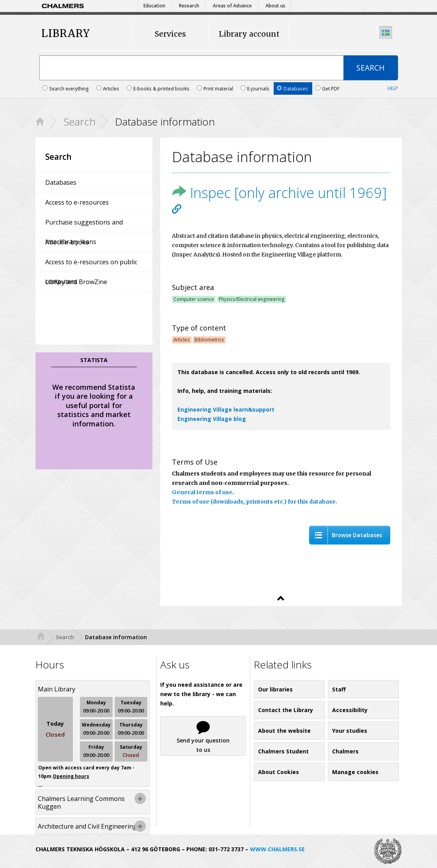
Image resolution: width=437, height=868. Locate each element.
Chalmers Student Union (283, 754)
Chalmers (345, 751)
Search (80, 122)
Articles (108, 88)
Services (170, 34)
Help (393, 88)
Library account (249, 34)
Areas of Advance (232, 6)
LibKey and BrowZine (76, 282)
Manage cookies (355, 772)
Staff (339, 689)
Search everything (66, 88)
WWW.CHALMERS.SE (277, 849)
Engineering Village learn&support (226, 409)
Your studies (350, 731)
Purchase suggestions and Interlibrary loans (84, 225)
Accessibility (350, 710)
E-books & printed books (159, 88)
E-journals (256, 88)
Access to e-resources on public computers (91, 265)
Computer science (194, 299)
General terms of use (202, 492)
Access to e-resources (77, 202)
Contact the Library (286, 710)
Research (189, 6)
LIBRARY (66, 34)
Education (154, 6)
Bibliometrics (209, 339)
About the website (284, 731)
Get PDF (327, 88)
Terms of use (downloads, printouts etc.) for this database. (255, 502)
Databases (293, 88)
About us (275, 6)
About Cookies (279, 772)
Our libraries (275, 689)
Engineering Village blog (212, 419)
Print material (216, 88)
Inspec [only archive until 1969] (279, 193)
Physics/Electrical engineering (252, 299)
